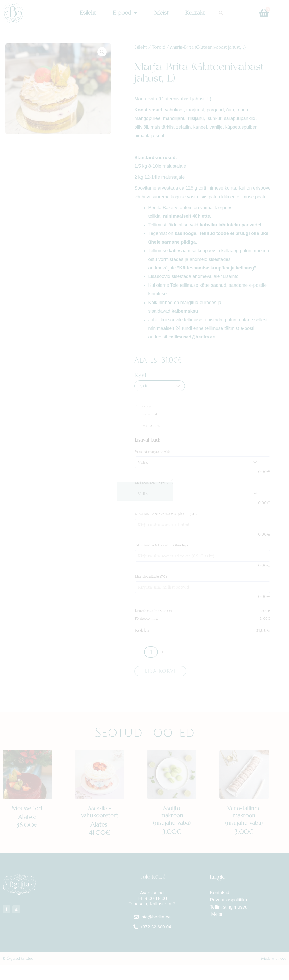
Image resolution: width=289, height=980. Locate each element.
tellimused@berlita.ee (193, 337)
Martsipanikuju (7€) (151, 577)
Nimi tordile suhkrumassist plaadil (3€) (166, 514)
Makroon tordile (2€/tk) (154, 483)
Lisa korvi (160, 671)
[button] (221, 13)
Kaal (140, 375)
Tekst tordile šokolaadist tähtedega (162, 545)
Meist (161, 13)
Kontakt (195, 13)
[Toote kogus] (151, 652)
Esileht (88, 13)
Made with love (274, 974)
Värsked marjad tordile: (153, 452)
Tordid (159, 47)
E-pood (125, 13)
